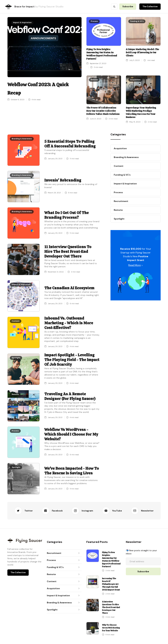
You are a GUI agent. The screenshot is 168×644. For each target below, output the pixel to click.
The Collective (150, 7)
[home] (8, 7)
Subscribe (128, 7)
